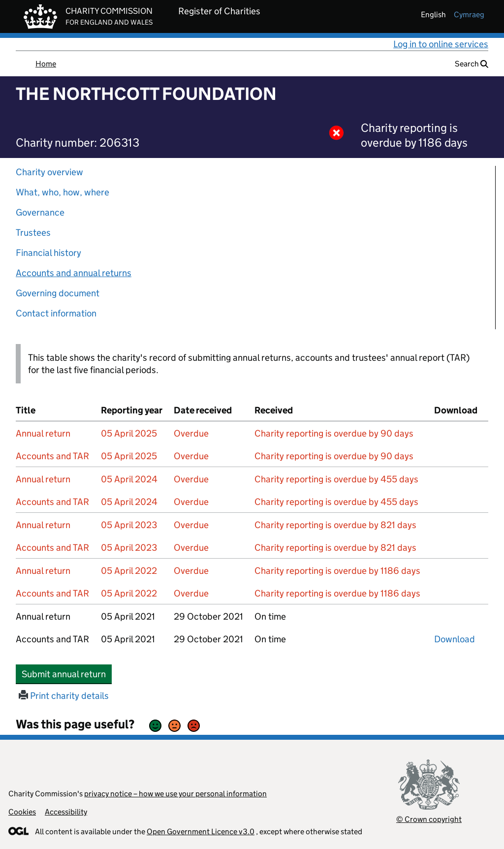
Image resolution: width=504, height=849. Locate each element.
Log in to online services (441, 44)
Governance (40, 212)
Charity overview (49, 172)
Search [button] (472, 64)
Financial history (48, 253)
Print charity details (64, 696)
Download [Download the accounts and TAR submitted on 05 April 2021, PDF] (455, 639)
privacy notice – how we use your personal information (175, 794)
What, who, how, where (63, 192)
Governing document (58, 293)
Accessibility (66, 812)
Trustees (33, 233)
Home (46, 64)
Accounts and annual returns (74, 273)
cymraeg (469, 15)
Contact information (56, 313)
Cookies (22, 812)
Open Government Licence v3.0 (201, 832)
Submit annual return (67, 674)
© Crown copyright (429, 819)
